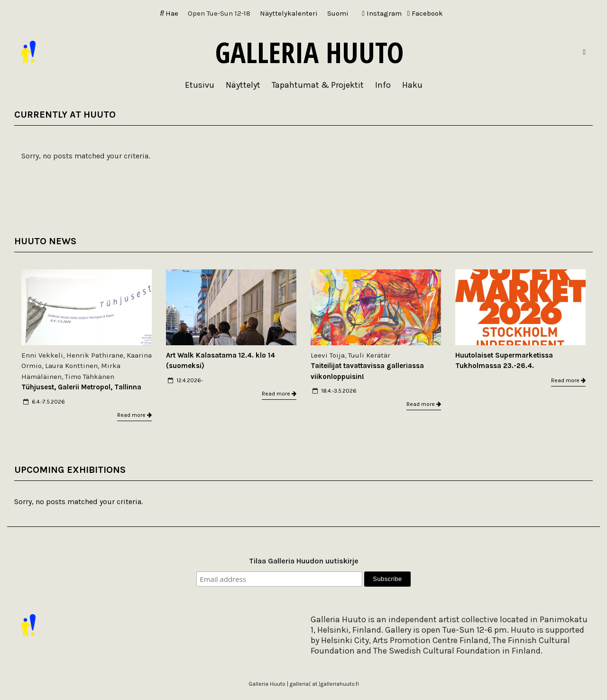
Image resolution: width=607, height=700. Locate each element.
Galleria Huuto (309, 52)
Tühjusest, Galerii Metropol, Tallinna (81, 387)
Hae (170, 13)
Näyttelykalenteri (289, 13)
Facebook (425, 13)
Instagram (382, 13)
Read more (134, 415)
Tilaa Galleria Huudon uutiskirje (304, 561)
